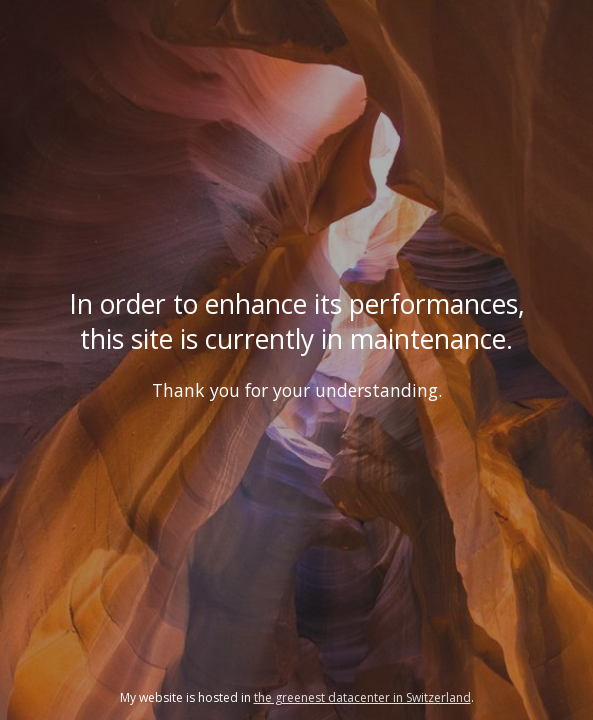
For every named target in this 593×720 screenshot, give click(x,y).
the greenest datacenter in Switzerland (362, 697)
